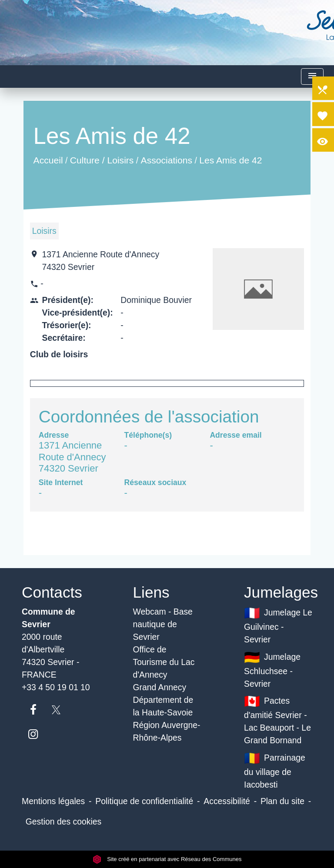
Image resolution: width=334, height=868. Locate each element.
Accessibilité (227, 801)
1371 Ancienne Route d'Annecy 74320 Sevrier (101, 261)
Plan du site (282, 801)
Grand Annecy (160, 687)
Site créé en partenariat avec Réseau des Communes (167, 859)
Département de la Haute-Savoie (163, 706)
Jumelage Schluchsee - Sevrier (272, 669)
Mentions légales (53, 801)
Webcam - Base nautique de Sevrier (163, 624)
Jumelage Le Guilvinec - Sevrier (278, 625)
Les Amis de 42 (230, 160)
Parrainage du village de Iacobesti (275, 770)
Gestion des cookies (63, 821)
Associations (166, 160)
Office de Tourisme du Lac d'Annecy (164, 662)
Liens (151, 592)
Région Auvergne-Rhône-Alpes (167, 731)
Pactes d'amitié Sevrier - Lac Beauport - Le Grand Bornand (277, 719)
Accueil (48, 160)
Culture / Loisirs (102, 160)
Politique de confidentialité (144, 801)
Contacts (52, 592)
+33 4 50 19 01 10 (56, 687)
